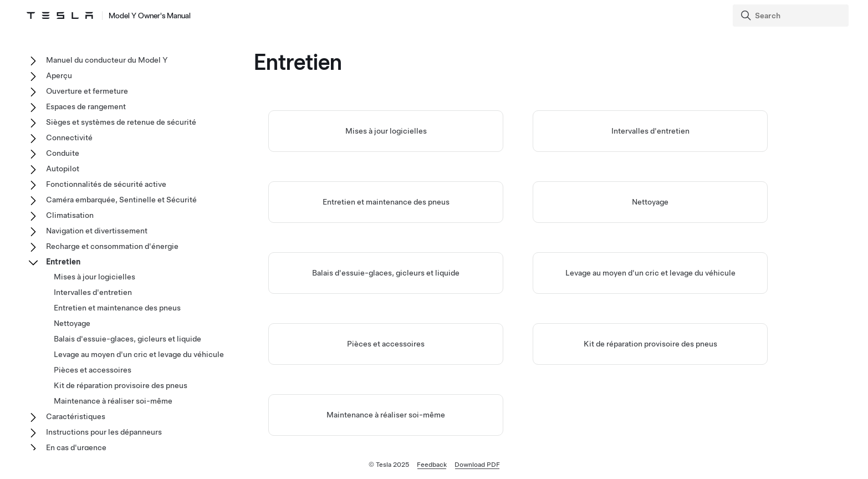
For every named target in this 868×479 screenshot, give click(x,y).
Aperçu (59, 75)
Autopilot (63, 169)
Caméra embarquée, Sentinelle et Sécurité (121, 200)
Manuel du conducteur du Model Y (107, 60)
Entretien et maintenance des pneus (386, 202)
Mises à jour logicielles (386, 131)
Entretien (63, 262)
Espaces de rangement (86, 106)
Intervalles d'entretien (650, 131)
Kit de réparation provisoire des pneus (650, 344)
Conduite (63, 153)
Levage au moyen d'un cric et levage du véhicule (650, 273)
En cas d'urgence (76, 447)
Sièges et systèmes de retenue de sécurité (121, 122)
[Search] (792, 16)
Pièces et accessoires (386, 344)
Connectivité (69, 137)
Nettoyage (650, 202)
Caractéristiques (76, 416)
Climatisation (70, 215)
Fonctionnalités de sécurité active (106, 184)
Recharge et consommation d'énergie (112, 246)
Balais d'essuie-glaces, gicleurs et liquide (386, 273)
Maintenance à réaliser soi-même (386, 415)
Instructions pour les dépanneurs (104, 432)
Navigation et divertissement (97, 231)
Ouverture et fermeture (87, 91)
